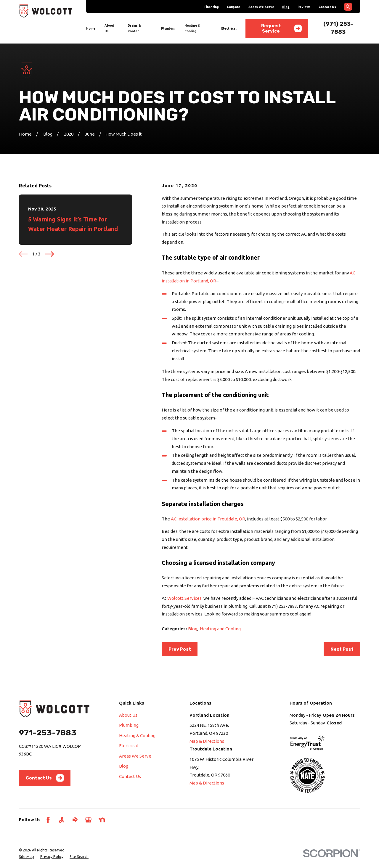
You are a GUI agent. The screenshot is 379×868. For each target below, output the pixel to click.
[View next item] (49, 254)
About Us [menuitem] (109, 28)
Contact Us (327, 7)
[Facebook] (48, 820)
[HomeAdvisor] (75, 820)
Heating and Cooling (220, 629)
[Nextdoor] (102, 820)
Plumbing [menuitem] (168, 28)
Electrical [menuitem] (229, 28)
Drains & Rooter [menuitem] (134, 28)
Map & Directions (207, 741)
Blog (286, 7)
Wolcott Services (184, 598)
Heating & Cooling (137, 736)
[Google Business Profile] (88, 820)
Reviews (304, 7)
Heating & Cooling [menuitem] (192, 28)
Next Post (342, 649)
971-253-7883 (48, 733)
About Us (128, 715)
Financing (212, 7)
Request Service (281, 28)
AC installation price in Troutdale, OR (208, 519)
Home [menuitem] (91, 28)
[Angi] (61, 820)
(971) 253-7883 (282, 606)
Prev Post (180, 649)
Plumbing (129, 725)
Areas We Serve (261, 7)
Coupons (234, 7)
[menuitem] (27, 856)
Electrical (129, 746)
